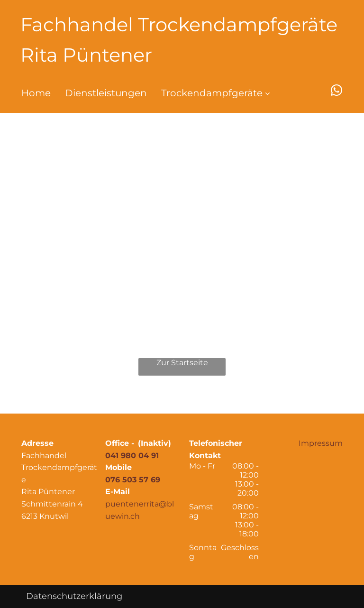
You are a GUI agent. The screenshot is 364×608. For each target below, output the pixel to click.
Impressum (321, 443)
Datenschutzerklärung (74, 596)
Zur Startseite (182, 363)
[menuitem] (29, 93)
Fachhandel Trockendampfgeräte (179, 24)
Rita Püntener (86, 55)
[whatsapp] (337, 92)
